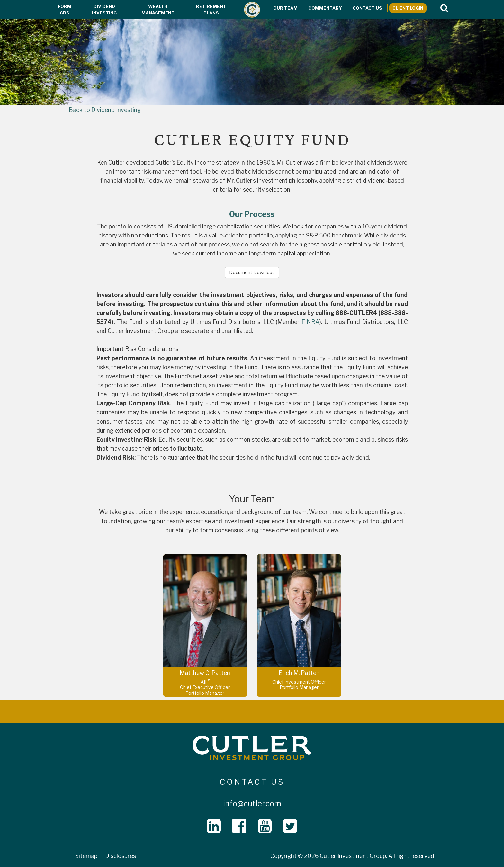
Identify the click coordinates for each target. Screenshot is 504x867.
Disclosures (121, 856)
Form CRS (65, 10)
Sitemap (86, 856)
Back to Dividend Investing (105, 110)
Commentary (325, 8)
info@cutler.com (252, 804)
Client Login (408, 8)
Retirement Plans (211, 10)
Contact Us (367, 8)
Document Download (252, 272)
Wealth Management (158, 10)
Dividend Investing (104, 10)
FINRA (310, 322)
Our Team (285, 8)
